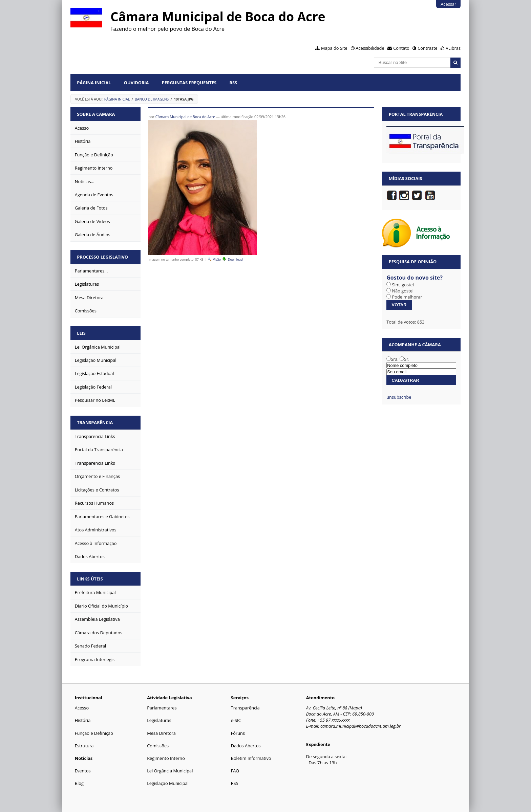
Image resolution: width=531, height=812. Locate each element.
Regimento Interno (166, 758)
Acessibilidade (370, 48)
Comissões (158, 746)
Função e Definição (94, 733)
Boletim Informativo (251, 758)
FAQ (235, 771)
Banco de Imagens (152, 99)
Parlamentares (162, 708)
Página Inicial (94, 83)
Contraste (427, 48)
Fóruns (238, 733)
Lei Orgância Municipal (170, 771)
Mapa (355, 708)
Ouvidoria (136, 83)
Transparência (95, 422)
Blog (79, 783)
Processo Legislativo (102, 257)
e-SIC (236, 720)
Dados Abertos (246, 746)
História (83, 720)
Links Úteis (90, 579)
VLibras (453, 48)
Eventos (83, 771)
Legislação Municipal (168, 783)
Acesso (82, 708)
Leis (81, 333)
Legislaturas (159, 720)
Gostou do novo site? (415, 278)
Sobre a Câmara (96, 114)
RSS (233, 83)
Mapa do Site (334, 48)
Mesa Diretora (161, 733)
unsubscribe (399, 397)
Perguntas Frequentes (189, 83)
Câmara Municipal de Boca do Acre (185, 117)
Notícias (84, 758)
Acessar (448, 4)
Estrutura (84, 746)
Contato (401, 48)
